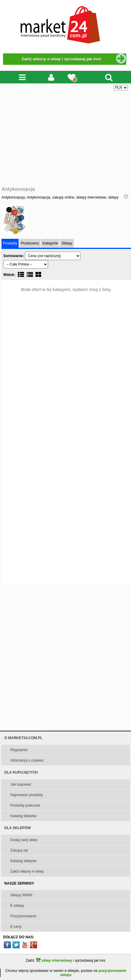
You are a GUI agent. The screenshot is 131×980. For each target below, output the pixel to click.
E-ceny (16, 927)
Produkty (10, 243)
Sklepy (67, 243)
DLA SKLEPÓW (17, 828)
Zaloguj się (19, 850)
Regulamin (19, 750)
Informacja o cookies (27, 760)
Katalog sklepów (23, 816)
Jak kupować (21, 784)
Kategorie (50, 243)
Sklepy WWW (21, 895)
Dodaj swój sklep (24, 840)
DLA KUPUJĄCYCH (21, 772)
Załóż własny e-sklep (27, 871)
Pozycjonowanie (23, 916)
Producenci (30, 243)
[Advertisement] (65, 138)
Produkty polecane (25, 805)
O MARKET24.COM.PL (23, 738)
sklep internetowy (54, 961)
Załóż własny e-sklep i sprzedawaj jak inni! (74, 59)
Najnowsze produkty (26, 795)
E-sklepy (17, 906)
